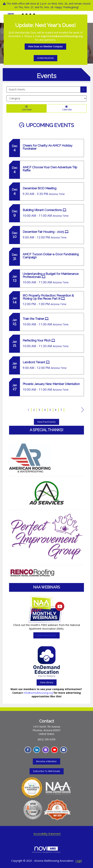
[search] (84, 89)
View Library (47, 682)
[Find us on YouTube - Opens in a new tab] (54, 750)
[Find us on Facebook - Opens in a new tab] (28, 750)
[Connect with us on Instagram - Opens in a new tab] (46, 750)
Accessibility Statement (47, 834)
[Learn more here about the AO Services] (46, 493)
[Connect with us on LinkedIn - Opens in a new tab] (37, 750)
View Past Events (46, 422)
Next (83, 410)
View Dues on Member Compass (45, 46)
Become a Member (46, 761)
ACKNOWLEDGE (46, 58)
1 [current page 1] (28, 410)
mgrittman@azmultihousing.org (62, 36)
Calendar (67, 108)
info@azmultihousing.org (38, 693)
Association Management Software (47, 850)
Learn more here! (46, 635)
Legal (79, 861)
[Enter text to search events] (43, 89)
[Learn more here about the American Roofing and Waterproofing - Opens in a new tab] (30, 458)
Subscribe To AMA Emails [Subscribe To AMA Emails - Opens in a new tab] (47, 771)
